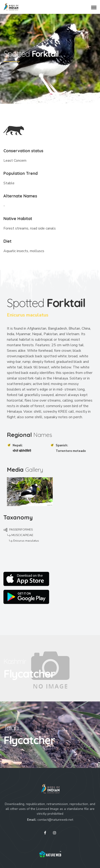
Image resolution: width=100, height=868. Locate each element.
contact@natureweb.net (55, 820)
